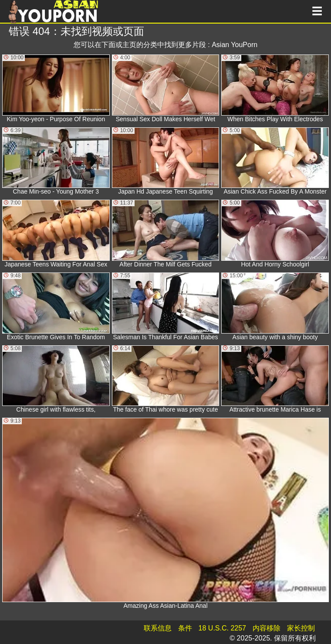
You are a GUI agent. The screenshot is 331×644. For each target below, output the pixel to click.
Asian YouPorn (235, 45)
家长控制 (301, 628)
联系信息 (158, 628)
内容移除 (267, 628)
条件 (185, 628)
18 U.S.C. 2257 (222, 628)
